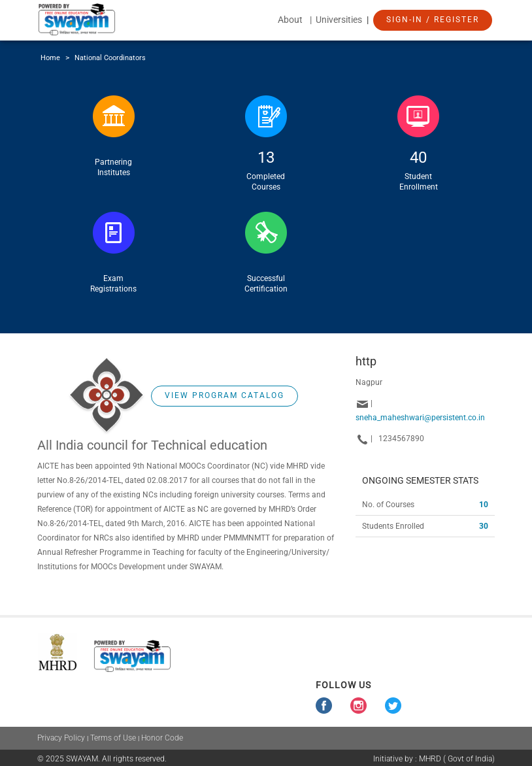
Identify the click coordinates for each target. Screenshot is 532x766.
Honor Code (162, 738)
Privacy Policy (61, 738)
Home (50, 58)
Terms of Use (113, 738)
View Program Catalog (224, 395)
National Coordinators (110, 58)
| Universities (337, 20)
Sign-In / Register (433, 20)
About (290, 20)
